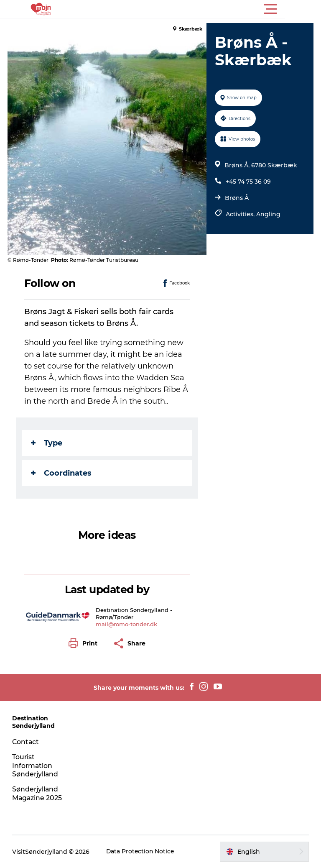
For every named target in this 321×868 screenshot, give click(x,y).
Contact (26, 742)
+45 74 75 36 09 (248, 182)
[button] (198, 9)
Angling (268, 214)
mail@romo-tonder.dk (127, 624)
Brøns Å (236, 198)
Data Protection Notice (141, 852)
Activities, (241, 214)
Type (47, 443)
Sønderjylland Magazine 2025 (38, 794)
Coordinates (62, 473)
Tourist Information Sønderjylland (36, 766)
